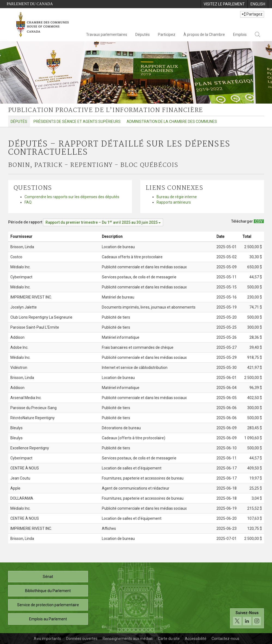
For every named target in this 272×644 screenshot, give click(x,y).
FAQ (28, 202)
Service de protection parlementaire (48, 605)
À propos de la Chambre (204, 35)
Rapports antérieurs (174, 202)
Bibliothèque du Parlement (48, 591)
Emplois (240, 35)
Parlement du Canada (30, 4)
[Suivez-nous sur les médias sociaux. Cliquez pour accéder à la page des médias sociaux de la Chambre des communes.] (247, 618)
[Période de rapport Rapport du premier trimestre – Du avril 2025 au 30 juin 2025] (103, 222)
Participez (167, 35)
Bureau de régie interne (177, 197)
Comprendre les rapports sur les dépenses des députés (72, 197)
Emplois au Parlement (48, 619)
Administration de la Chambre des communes (172, 122)
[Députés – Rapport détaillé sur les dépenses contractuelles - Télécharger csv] (259, 221)
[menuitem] (224, 4)
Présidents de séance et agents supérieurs (77, 122)
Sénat (48, 577)
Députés (143, 35)
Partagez (252, 14)
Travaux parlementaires (107, 35)
